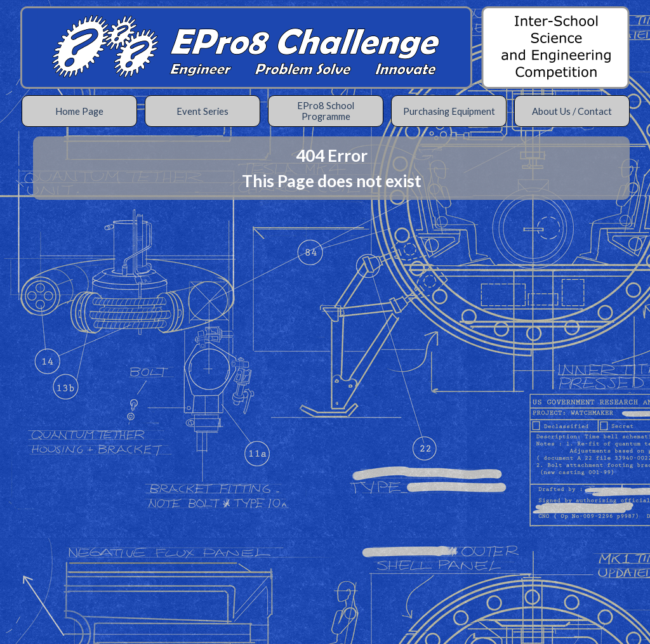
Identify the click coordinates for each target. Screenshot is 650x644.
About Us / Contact (572, 111)
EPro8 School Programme (326, 111)
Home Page (79, 111)
